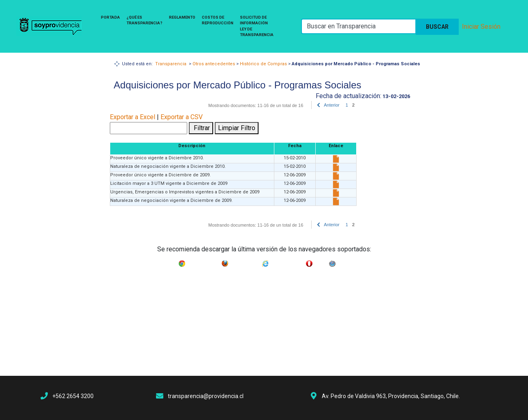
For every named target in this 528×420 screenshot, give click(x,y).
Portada (110, 17)
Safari (343, 262)
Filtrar (201, 128)
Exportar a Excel (133, 117)
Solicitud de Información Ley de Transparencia (257, 26)
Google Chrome (203, 262)
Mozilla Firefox (245, 262)
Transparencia (171, 64)
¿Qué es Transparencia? (144, 20)
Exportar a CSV (182, 117)
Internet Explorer (287, 262)
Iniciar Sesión (481, 27)
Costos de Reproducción (218, 20)
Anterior (332, 105)
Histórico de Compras (263, 64)
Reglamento (182, 17)
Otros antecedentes (214, 64)
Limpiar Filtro (237, 128)
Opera (321, 262)
